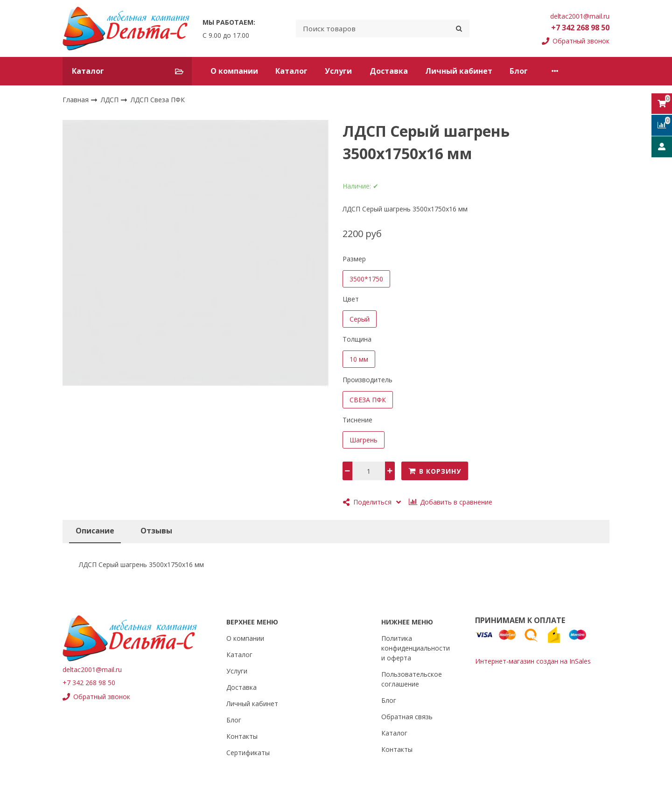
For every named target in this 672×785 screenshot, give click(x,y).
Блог (519, 71)
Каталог (291, 71)
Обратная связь (407, 717)
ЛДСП (111, 99)
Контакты (564, 71)
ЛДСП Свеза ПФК (158, 100)
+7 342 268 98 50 (580, 28)
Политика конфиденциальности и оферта (416, 648)
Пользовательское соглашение (412, 679)
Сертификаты (248, 753)
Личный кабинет (459, 71)
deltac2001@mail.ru (580, 16)
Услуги (338, 71)
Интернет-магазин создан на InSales (533, 661)
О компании (234, 71)
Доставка (389, 71)
